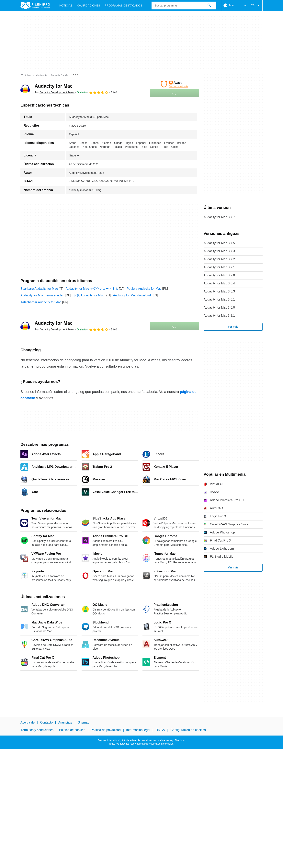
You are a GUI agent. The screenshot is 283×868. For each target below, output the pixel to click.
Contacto (46, 722)
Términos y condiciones (37, 730)
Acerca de (28, 722)
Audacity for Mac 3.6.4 (219, 283)
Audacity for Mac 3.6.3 (219, 291)
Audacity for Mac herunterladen (42, 295)
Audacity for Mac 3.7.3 (219, 251)
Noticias (66, 6)
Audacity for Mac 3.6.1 (219, 299)
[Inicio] (22, 75)
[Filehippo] (35, 6)
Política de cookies (72, 730)
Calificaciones (89, 6)
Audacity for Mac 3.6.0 (219, 308)
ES (256, 6)
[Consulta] (184, 6)
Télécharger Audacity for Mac (41, 302)
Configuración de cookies (188, 730)
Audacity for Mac (54, 86)
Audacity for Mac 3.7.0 (219, 275)
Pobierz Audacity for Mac (144, 289)
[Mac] (30, 75)
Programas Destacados (123, 6)
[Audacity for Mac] (60, 75)
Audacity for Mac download (132, 295)
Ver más (233, 327)
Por (55, 92)
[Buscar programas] (209, 6)
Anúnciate (65, 722)
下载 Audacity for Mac (89, 295)
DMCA (160, 730)
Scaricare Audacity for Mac (39, 289)
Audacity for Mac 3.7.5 (219, 243)
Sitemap (84, 722)
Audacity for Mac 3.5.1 (219, 316)
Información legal (138, 730)
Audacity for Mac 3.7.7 (219, 217)
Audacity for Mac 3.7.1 (219, 267)
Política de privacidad (106, 730)
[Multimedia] (41, 75)
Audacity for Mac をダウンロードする (92, 289)
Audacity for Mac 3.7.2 (219, 259)
